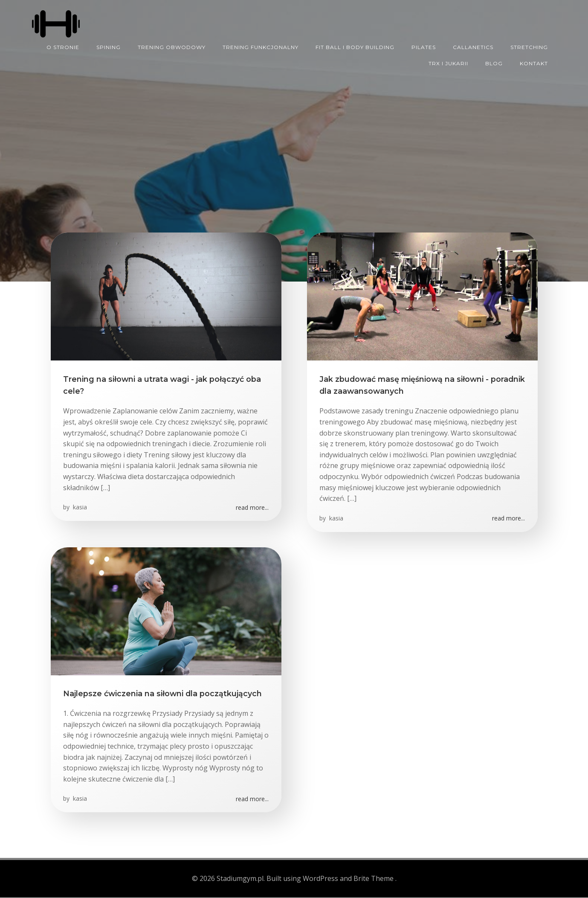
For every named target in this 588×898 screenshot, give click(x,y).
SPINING (109, 46)
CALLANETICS (474, 46)
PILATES (424, 46)
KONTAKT (534, 62)
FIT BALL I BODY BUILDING (355, 46)
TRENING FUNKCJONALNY (261, 46)
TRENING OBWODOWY (172, 46)
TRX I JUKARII (449, 62)
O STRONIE (63, 46)
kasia (80, 508)
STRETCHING (530, 46)
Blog (494, 62)
